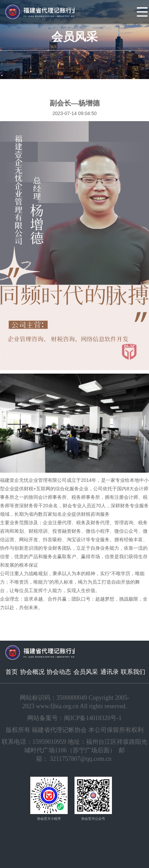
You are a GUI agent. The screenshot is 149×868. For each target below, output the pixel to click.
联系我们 (133, 672)
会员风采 (86, 672)
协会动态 (59, 672)
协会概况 (32, 672)
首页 (12, 672)
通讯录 (110, 672)
